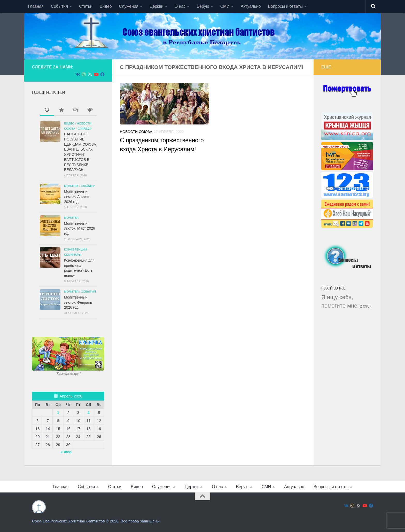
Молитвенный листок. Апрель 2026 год (77, 196)
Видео (106, 6)
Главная (36, 6)
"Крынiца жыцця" (68, 374)
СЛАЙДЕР (84, 129)
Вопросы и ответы (285, 6)
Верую (203, 6)
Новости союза (136, 132)
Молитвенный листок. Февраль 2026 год (78, 302)
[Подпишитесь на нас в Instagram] (84, 75)
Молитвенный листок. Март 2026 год (80, 228)
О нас (180, 6)
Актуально (251, 6)
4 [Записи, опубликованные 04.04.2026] (88, 413)
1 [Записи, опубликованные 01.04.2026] (58, 413)
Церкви (157, 6)
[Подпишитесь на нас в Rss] (90, 75)
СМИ (225, 6)
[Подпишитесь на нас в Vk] (77, 75)
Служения (129, 6)
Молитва (71, 186)
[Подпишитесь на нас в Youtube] (96, 75)
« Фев (66, 452)
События (59, 6)
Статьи (86, 6)
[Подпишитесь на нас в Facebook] (102, 75)
